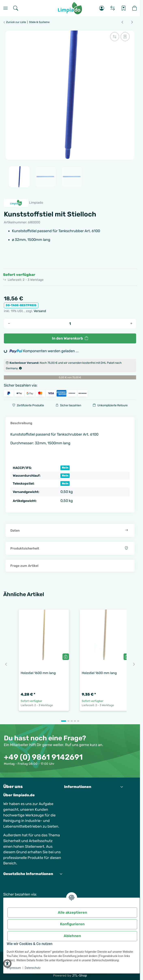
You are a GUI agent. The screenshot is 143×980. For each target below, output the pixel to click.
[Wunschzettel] (124, 8)
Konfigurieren (72, 924)
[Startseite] (70, 8)
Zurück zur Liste (15, 22)
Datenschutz (33, 968)
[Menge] (70, 324)
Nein (65, 468)
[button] (102, 8)
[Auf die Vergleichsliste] (115, 37)
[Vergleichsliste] (113, 8)
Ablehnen (72, 936)
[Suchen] (16, 8)
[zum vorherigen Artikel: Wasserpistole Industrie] (122, 22)
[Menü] (5, 8)
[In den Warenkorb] (70, 339)
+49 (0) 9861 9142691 (43, 757)
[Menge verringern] (9, 324)
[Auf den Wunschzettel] (125, 37)
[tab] (64, 721)
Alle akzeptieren (72, 912)
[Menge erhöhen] (131, 324)
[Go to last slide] (6, 664)
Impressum (14, 968)
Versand (40, 311)
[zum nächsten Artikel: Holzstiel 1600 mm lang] (132, 22)
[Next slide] (134, 664)
